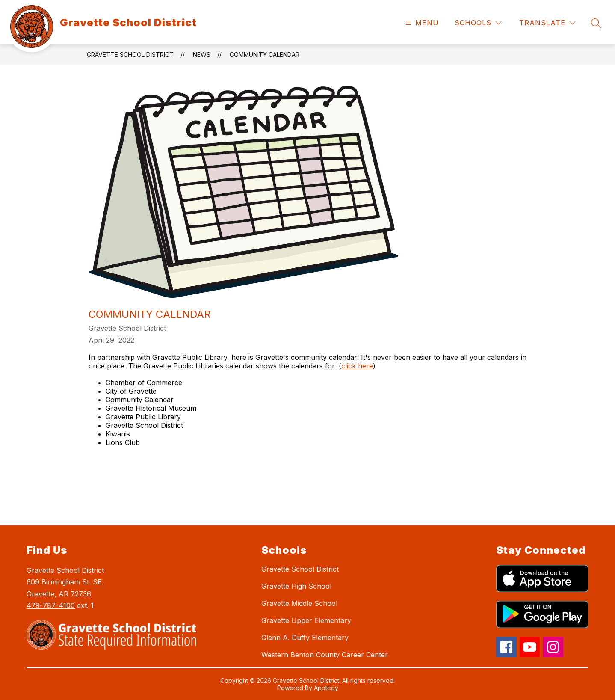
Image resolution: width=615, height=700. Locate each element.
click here (357, 366)
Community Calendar (265, 55)
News (202, 55)
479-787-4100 (51, 605)
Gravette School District (130, 55)
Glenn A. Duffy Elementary (305, 638)
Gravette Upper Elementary (306, 620)
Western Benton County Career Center (325, 655)
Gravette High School (296, 586)
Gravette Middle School (299, 603)
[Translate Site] (547, 23)
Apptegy (326, 688)
